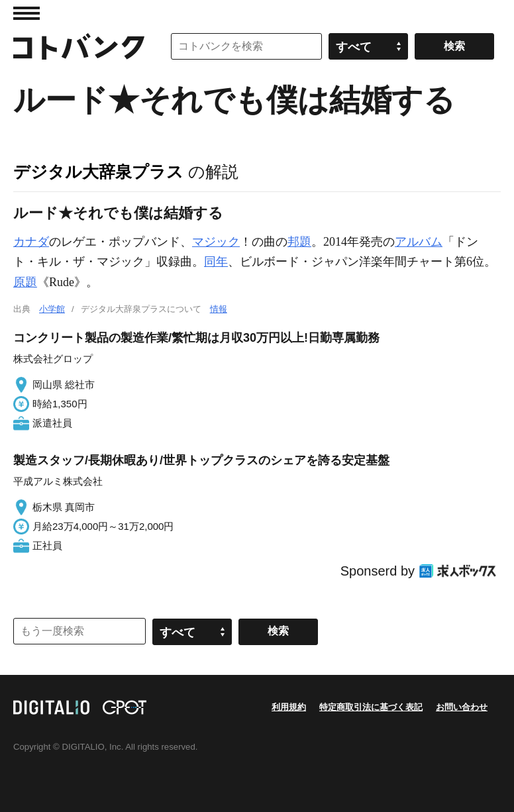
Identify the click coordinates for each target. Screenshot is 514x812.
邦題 (299, 242)
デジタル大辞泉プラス (98, 172)
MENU (26, 13)
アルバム (419, 242)
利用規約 (289, 707)
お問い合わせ (462, 707)
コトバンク (79, 46)
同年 (216, 262)
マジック (216, 242)
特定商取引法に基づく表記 (371, 707)
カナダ (31, 242)
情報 (219, 309)
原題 (25, 282)
